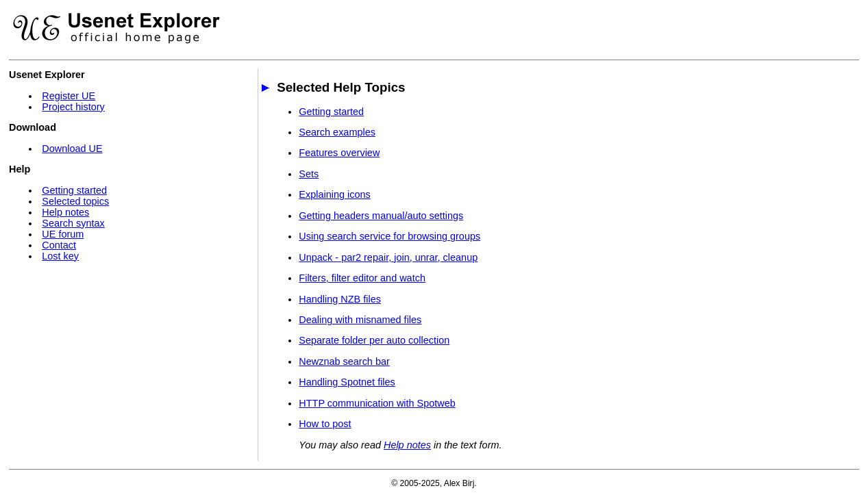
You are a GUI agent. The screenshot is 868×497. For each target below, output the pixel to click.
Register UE (69, 96)
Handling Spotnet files (347, 382)
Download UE (72, 149)
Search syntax (73, 223)
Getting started (74, 190)
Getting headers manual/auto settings (381, 216)
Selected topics (75, 201)
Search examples (337, 132)
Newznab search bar (344, 361)
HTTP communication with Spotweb (377, 403)
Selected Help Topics (341, 87)
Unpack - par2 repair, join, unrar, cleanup (388, 257)
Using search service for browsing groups (389, 236)
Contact (59, 245)
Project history (73, 107)
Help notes (65, 212)
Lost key (60, 256)
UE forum (63, 234)
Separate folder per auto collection (374, 340)
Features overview (339, 153)
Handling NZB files (340, 299)
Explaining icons (334, 194)
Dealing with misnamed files (360, 320)
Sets (309, 174)
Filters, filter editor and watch (362, 278)
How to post (325, 424)
